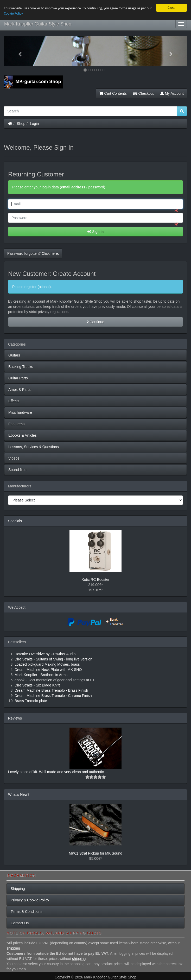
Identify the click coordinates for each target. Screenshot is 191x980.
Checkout (144, 93)
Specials (15, 521)
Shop (21, 124)
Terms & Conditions (26, 912)
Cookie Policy (13, 13)
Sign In (95, 232)
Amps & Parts (20, 390)
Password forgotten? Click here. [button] (33, 253)
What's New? (19, 794)
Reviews (15, 718)
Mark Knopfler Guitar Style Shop (38, 24)
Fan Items (16, 424)
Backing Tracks (21, 367)
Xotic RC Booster (95, 580)
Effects (14, 401)
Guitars (14, 355)
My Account (172, 93)
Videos (14, 458)
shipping (13, 948)
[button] (18, 51)
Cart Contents (113, 93)
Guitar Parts (18, 378)
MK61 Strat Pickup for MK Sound (95, 853)
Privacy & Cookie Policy (30, 900)
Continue (96, 322)
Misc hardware (20, 412)
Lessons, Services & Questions (34, 447)
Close (171, 8)
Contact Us (20, 923)
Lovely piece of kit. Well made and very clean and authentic (56, 772)
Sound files (17, 470)
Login (34, 124)
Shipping (18, 889)
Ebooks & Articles (23, 435)
